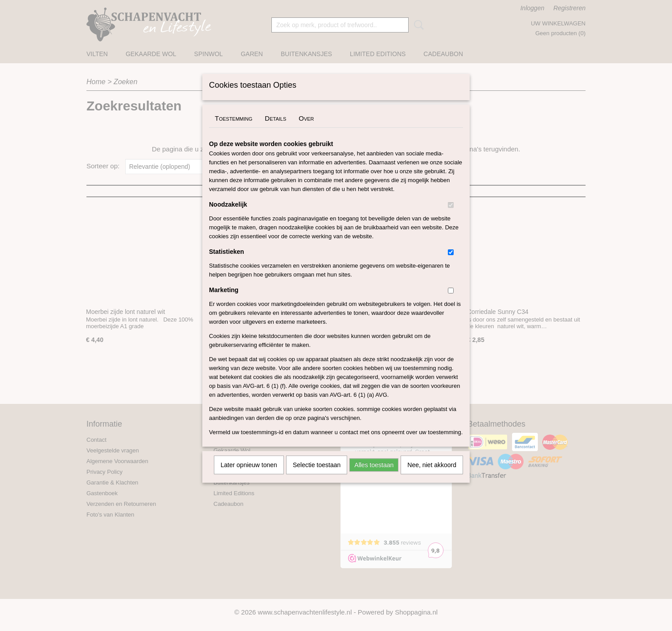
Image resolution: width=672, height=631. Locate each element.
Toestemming (234, 130)
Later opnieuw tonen (249, 476)
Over (306, 130)
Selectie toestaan (317, 476)
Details (275, 130)
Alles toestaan (374, 476)
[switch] (451, 217)
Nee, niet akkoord (432, 476)
